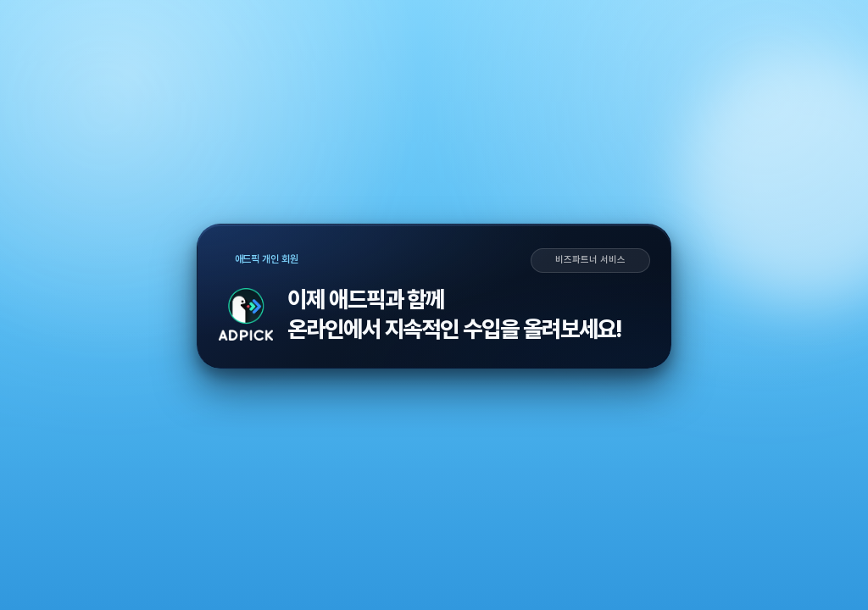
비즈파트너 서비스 (590, 260)
